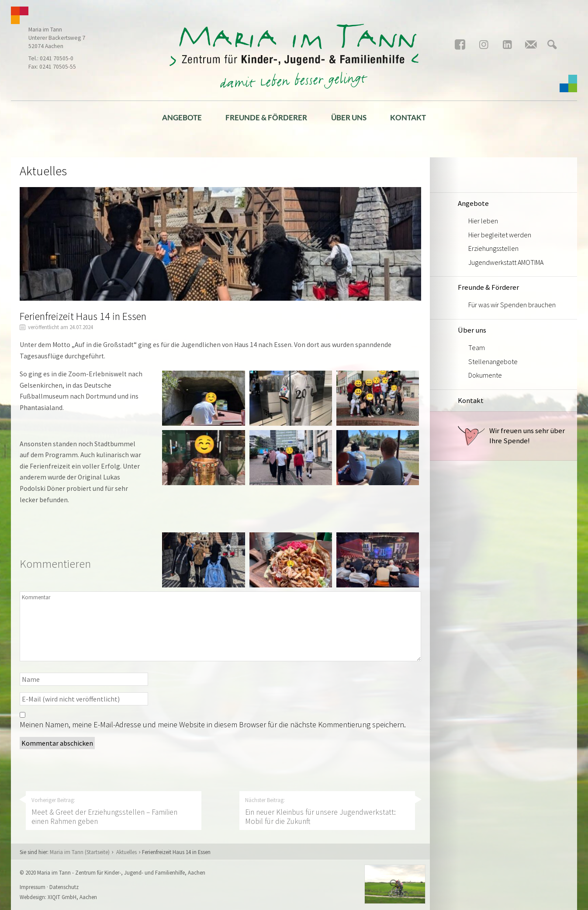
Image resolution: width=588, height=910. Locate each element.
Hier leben (483, 221)
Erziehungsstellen (493, 248)
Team (477, 347)
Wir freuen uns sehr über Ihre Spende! (511, 436)
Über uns (349, 117)
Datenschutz (64, 887)
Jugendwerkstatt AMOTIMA (506, 262)
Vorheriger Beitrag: (114, 811)
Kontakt (408, 117)
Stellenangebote (493, 361)
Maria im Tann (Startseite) (80, 852)
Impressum (33, 887)
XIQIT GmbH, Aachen (72, 897)
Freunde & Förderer (266, 117)
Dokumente (485, 375)
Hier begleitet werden (500, 235)
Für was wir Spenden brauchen (512, 305)
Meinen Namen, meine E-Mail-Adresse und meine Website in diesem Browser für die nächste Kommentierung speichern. (213, 724)
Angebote (182, 117)
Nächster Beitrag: (327, 811)
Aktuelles (126, 852)
